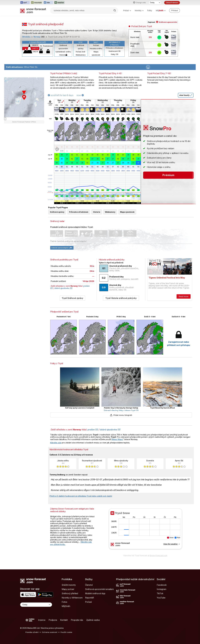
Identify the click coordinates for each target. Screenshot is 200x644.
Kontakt (64, 620)
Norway (37, 37)
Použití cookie (66, 632)
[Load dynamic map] (5, 201)
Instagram (162, 589)
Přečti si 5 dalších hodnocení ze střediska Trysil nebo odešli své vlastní (81, 496)
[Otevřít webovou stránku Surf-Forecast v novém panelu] (25, 3)
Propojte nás (77, 620)
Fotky (150, 10)
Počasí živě (80, 52)
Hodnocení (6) (115, 51)
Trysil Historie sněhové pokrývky (121, 298)
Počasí (127, 10)
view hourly (186, 95)
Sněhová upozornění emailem (99, 589)
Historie (63, 55)
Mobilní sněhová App (95, 593)
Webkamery (81, 55)
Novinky (139, 10)
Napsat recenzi (81, 501)
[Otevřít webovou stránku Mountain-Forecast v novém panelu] (37, 3)
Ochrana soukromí (50, 632)
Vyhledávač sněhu (63, 52)
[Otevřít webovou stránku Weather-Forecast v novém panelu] (59, 3)
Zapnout (162, 22)
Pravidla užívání (32, 632)
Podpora (53, 620)
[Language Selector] (36, 605)
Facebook (162, 585)
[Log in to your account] (175, 10)
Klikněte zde (56, 443)
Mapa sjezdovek (96, 53)
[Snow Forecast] (33, 10)
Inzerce (42, 620)
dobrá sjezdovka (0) (63, 288)
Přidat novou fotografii (121, 415)
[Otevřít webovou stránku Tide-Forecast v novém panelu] (48, 3)
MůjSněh (66, 606)
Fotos (64, 602)
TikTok (160, 593)
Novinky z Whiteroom (72, 598)
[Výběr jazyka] (155, 3)
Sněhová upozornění (63, 47)
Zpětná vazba (93, 620)
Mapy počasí (68, 589)
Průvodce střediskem (115, 48)
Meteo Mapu (117, 439)
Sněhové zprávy (80, 47)
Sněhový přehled (70, 593)
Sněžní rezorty (69, 585)
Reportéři (89, 598)
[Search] (115, 10)
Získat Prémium (172, 3)
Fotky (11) (115, 54)
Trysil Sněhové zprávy (72, 298)
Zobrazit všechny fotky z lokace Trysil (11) (121, 410)
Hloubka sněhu (96, 48)
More (50, 132)
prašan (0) (93, 430)
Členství (89, 585)
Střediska (26, 37)
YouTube (161, 598)
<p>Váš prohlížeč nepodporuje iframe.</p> (145, 531)
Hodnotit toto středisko (61, 501)
